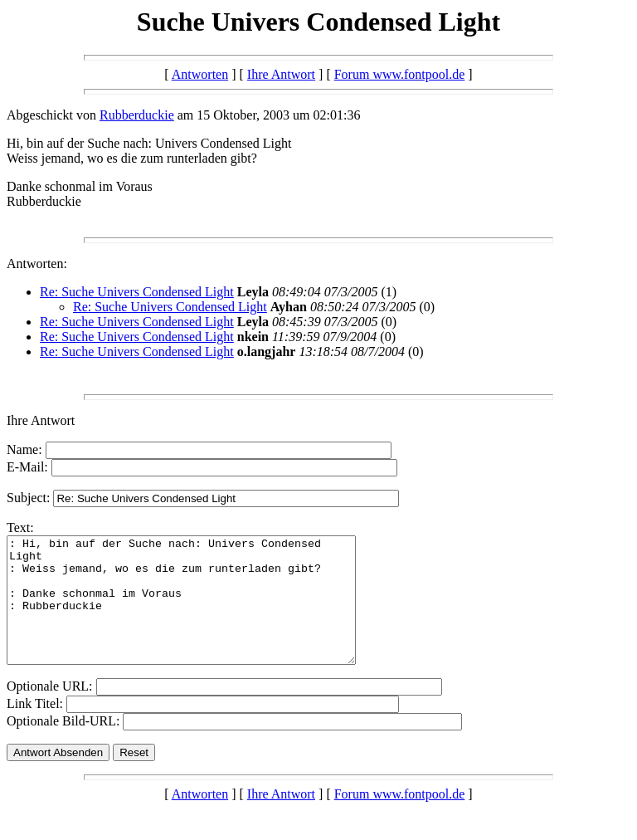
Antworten (200, 74)
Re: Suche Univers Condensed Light (137, 292)
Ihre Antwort (281, 74)
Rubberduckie (137, 115)
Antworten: (37, 264)
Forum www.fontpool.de (400, 74)
